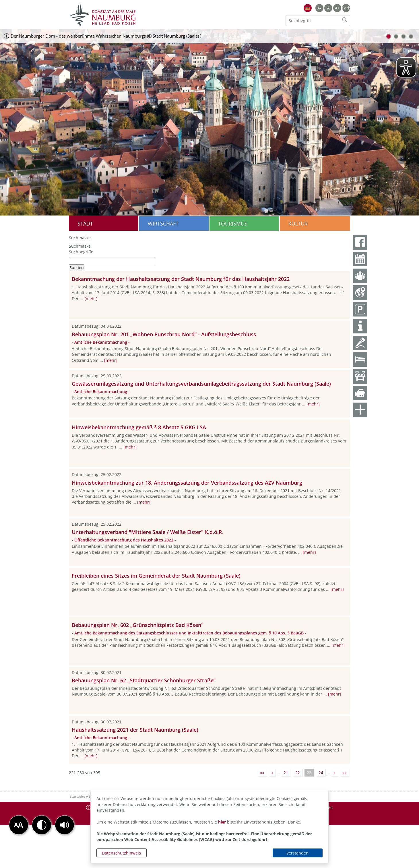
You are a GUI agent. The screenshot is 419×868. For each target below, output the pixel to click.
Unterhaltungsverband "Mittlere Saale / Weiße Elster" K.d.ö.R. (148, 532)
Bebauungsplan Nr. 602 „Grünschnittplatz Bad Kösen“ (137, 625)
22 (298, 773)
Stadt (85, 224)
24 (321, 773)
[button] (65, 825)
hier (222, 822)
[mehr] (91, 299)
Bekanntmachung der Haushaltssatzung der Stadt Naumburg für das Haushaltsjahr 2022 (181, 279)
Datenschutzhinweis (121, 853)
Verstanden (297, 853)
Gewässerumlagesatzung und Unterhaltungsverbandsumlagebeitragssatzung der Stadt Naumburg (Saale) (201, 384)
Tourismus (233, 224)
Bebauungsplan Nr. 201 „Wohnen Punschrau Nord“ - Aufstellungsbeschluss (164, 334)
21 (286, 773)
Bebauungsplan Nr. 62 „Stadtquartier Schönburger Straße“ (144, 680)
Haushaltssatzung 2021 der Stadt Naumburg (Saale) (135, 730)
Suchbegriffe (81, 252)
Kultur (298, 224)
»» (345, 773)
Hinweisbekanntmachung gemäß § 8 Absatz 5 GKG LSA (139, 427)
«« (262, 773)
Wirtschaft (163, 224)
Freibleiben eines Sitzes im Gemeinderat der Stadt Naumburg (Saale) (156, 576)
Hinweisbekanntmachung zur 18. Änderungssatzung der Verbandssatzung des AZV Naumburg (187, 483)
